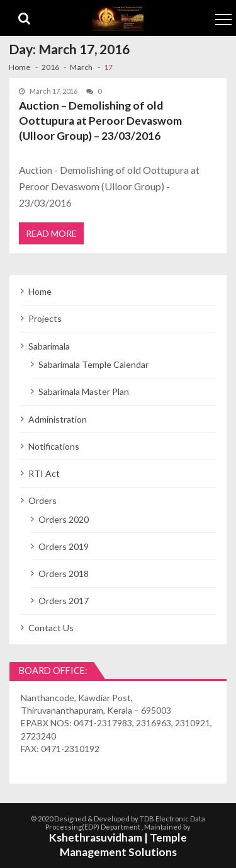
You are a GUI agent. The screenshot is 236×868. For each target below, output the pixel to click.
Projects (45, 318)
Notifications (54, 446)
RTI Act (44, 473)
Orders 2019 (64, 546)
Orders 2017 (64, 601)
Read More (51, 233)
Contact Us (51, 628)
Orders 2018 (64, 574)
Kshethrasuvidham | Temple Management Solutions (118, 845)
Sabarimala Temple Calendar (93, 364)
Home (40, 291)
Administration (58, 419)
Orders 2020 (64, 519)
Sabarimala (49, 346)
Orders (42, 500)
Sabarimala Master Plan (84, 391)
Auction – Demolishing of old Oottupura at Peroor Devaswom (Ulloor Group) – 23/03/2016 (100, 120)
